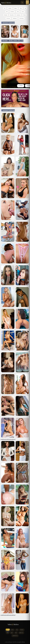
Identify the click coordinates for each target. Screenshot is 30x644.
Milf (7, 12)
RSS (16, 633)
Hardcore (18, 15)
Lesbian (10, 8)
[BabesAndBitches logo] (15, 625)
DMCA (12, 630)
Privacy (22, 630)
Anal (18, 12)
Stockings (21, 18)
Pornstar (8, 18)
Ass (25, 8)
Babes (16, 8)
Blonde (6, 15)
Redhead (15, 18)
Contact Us (15, 636)
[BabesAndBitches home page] (8, 2)
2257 (12, 633)
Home (8, 629)
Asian (23, 12)
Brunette (12, 15)
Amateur (12, 12)
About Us (21, 633)
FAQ (8, 633)
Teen (21, 8)
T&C (17, 630)
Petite (24, 15)
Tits (5, 8)
